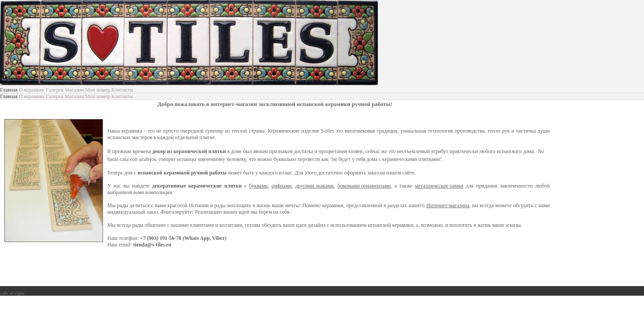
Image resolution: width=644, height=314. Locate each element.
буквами (258, 186)
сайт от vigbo (12, 293)
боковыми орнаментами (364, 186)
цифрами (281, 186)
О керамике (32, 90)
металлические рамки (439, 186)
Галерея (55, 90)
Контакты (122, 90)
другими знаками (315, 186)
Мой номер (98, 90)
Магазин (74, 90)
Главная (9, 90)
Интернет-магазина (448, 205)
